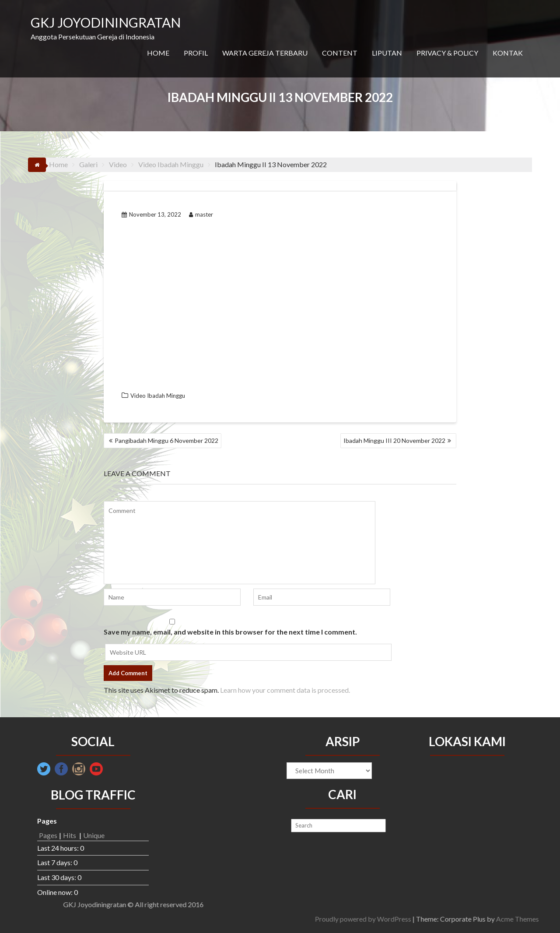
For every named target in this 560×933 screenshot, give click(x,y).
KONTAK (508, 53)
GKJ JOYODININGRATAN (106, 22)
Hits (70, 835)
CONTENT (340, 53)
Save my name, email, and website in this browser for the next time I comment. (230, 632)
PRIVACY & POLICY (447, 53)
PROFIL (196, 53)
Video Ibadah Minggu (158, 396)
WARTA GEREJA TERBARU (265, 53)
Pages (48, 835)
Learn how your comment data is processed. (285, 690)
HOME (158, 53)
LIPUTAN (387, 53)
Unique (94, 835)
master (201, 214)
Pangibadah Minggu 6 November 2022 (166, 440)
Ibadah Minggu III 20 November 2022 (394, 440)
